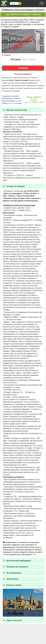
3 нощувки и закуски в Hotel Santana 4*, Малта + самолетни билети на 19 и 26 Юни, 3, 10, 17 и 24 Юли (12, 100)
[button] (42, 3)
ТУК (34, 554)
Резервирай (23, 68)
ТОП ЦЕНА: (16, 60)
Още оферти (23, 14)
